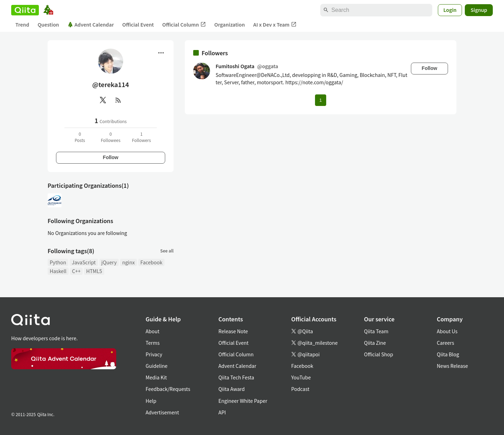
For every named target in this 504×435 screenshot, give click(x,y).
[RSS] (118, 100)
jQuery (109, 262)
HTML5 (94, 271)
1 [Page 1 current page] (320, 100)
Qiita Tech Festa (236, 377)
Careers (445, 343)
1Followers (141, 137)
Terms (153, 343)
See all (167, 251)
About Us (447, 331)
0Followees (111, 137)
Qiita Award (232, 389)
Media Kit (156, 377)
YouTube (301, 377)
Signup (479, 10)
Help (151, 401)
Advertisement (162, 412)
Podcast (300, 389)
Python (58, 262)
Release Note (233, 331)
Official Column (184, 25)
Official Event (138, 24)
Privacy (154, 354)
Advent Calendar (91, 24)
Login (450, 10)
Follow (111, 157)
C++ (76, 271)
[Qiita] (25, 10)
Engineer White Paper (243, 401)
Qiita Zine (375, 343)
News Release (452, 366)
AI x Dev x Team (275, 25)
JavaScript (84, 262)
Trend (22, 24)
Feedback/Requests (168, 389)
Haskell (58, 271)
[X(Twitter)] (103, 100)
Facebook (151, 262)
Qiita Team (376, 331)
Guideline (157, 366)
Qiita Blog (448, 354)
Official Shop (379, 354)
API (222, 412)
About (152, 331)
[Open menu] (161, 53)
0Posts (80, 137)
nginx (128, 262)
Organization (229, 24)
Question (48, 24)
